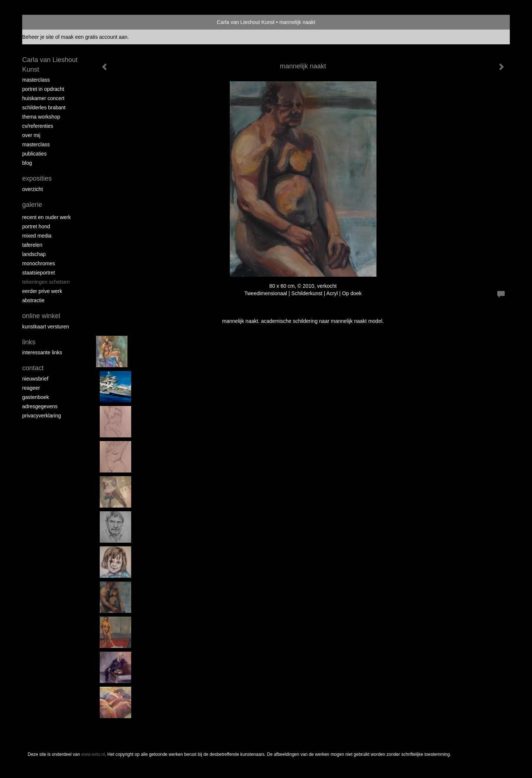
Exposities (37, 178)
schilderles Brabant (44, 108)
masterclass (36, 80)
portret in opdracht (43, 89)
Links (29, 342)
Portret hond (36, 226)
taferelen (32, 245)
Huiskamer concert (43, 98)
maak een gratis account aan (94, 37)
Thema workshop (41, 117)
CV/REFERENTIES (38, 126)
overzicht (33, 189)
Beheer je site (38, 37)
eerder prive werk (42, 291)
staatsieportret (39, 273)
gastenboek (35, 397)
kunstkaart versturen (46, 327)
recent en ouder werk (47, 217)
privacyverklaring (42, 416)
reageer (31, 388)
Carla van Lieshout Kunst (246, 22)
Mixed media (37, 236)
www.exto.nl (93, 754)
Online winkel (41, 316)
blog (27, 163)
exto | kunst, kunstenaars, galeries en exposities (43, 22)
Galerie (32, 205)
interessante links (42, 352)
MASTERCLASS (36, 144)
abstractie (33, 300)
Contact (33, 368)
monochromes (39, 263)
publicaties (34, 154)
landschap (34, 254)
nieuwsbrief (35, 379)
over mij (31, 135)
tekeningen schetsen (46, 282)
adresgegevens (40, 406)
